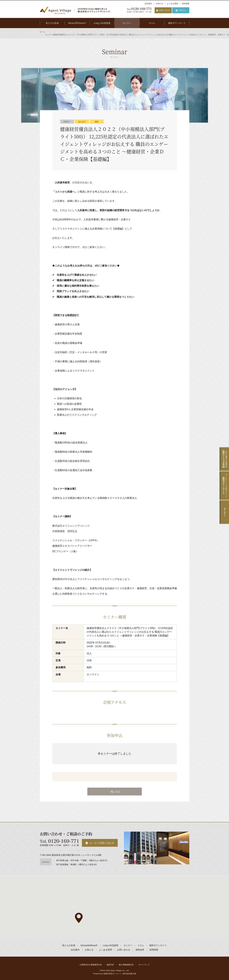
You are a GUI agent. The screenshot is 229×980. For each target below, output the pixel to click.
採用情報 (186, 4)
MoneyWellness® (77, 23)
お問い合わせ (165, 10)
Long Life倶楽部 (102, 23)
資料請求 (140, 950)
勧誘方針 (110, 965)
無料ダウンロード (177, 23)
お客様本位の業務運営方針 (91, 965)
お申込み (182, 10)
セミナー (127, 23)
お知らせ (159, 4)
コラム (152, 23)
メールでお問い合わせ (102, 843)
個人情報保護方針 (126, 965)
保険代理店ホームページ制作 (115, 974)
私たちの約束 (52, 23)
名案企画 (132, 974)
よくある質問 (172, 4)
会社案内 (148, 4)
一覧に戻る (115, 792)
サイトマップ (144, 965)
